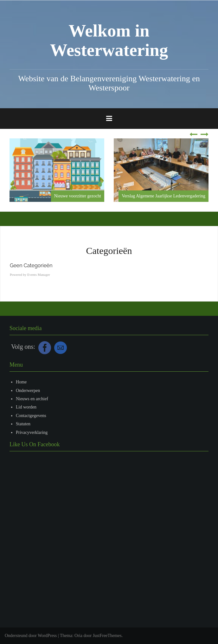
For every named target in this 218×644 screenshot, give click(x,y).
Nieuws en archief (32, 399)
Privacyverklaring (32, 432)
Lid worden (26, 407)
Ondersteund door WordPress (31, 636)
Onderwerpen (28, 391)
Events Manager (39, 275)
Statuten (23, 424)
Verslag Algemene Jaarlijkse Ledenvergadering (163, 196)
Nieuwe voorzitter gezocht (78, 196)
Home (21, 382)
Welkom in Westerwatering (109, 40)
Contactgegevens (31, 416)
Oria (78, 636)
